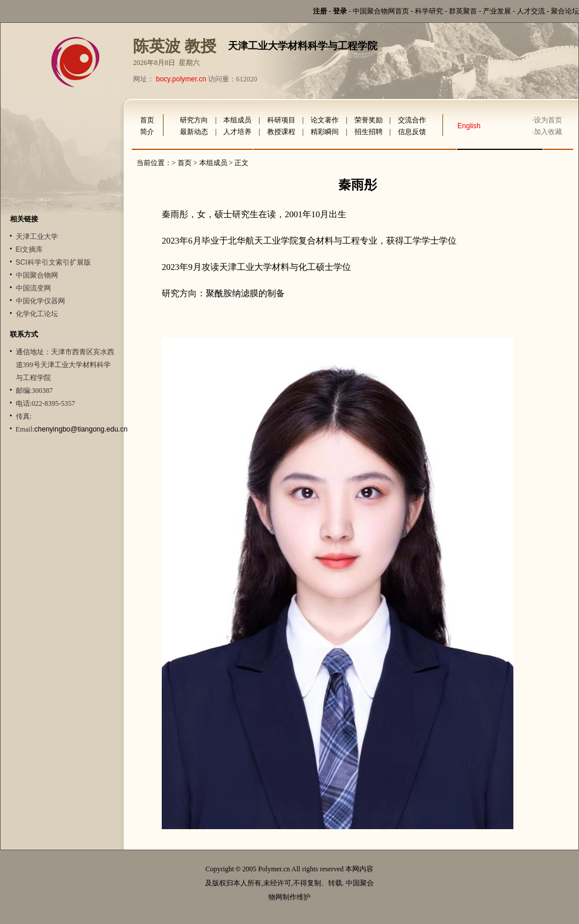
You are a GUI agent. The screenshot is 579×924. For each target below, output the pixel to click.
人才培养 (237, 132)
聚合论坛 (565, 11)
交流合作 (412, 120)
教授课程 (281, 132)
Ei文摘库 (30, 249)
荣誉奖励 (369, 120)
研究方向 (194, 120)
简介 (147, 132)
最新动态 (194, 132)
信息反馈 (412, 132)
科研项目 (281, 120)
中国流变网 (33, 288)
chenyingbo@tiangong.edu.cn (81, 429)
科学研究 (429, 11)
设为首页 (548, 120)
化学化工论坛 (37, 314)
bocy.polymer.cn (181, 79)
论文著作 (325, 120)
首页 (147, 120)
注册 (320, 11)
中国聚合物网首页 (381, 11)
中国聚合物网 (37, 275)
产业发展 (497, 11)
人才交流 (531, 11)
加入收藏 (548, 132)
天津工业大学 (37, 237)
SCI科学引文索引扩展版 (53, 262)
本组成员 (237, 120)
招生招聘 (369, 132)
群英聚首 (463, 11)
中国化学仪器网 (40, 301)
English (469, 126)
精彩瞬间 (325, 132)
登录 (340, 11)
